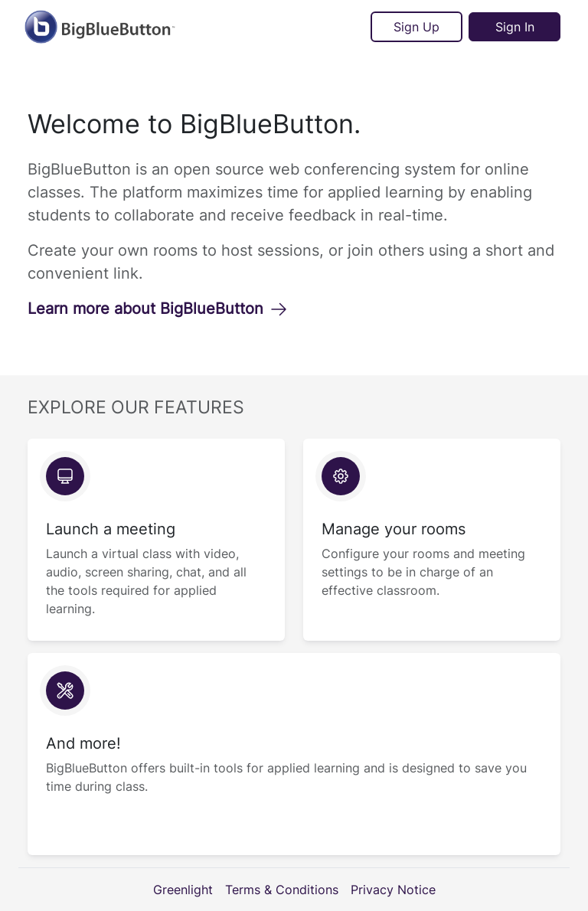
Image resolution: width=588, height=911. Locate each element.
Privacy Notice (393, 890)
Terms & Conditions (282, 890)
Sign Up (416, 27)
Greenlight (183, 890)
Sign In (515, 27)
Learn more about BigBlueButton (158, 309)
